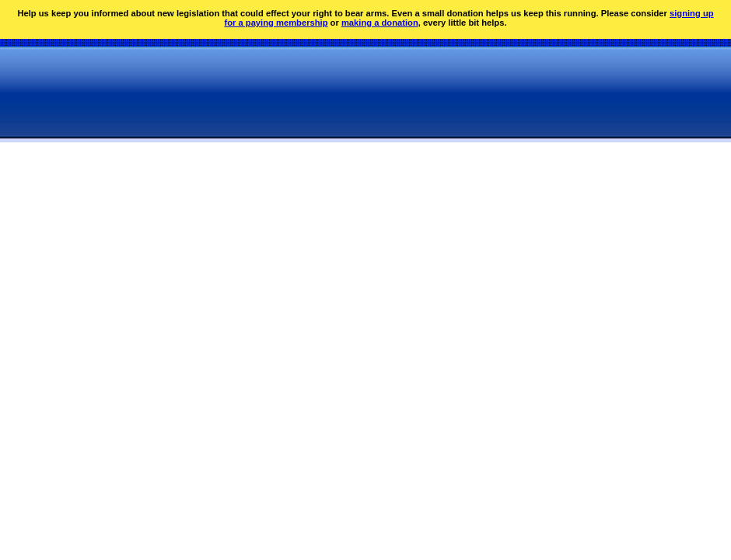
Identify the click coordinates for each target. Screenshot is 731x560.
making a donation (380, 23)
